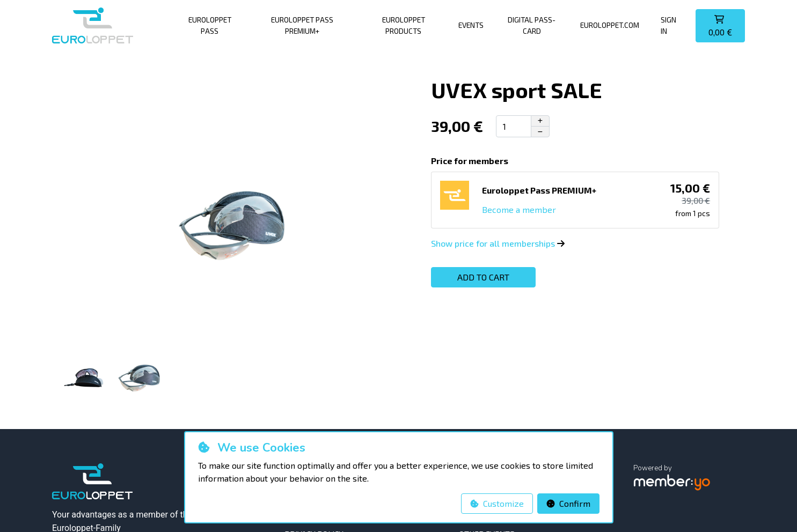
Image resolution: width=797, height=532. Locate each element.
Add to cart (483, 277)
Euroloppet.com (610, 25)
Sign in (668, 25)
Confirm (568, 503)
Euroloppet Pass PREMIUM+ (302, 25)
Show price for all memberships (498, 243)
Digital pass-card (532, 25)
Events (471, 25)
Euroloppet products (404, 25)
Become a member (519, 209)
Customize (497, 503)
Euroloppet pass (210, 25)
